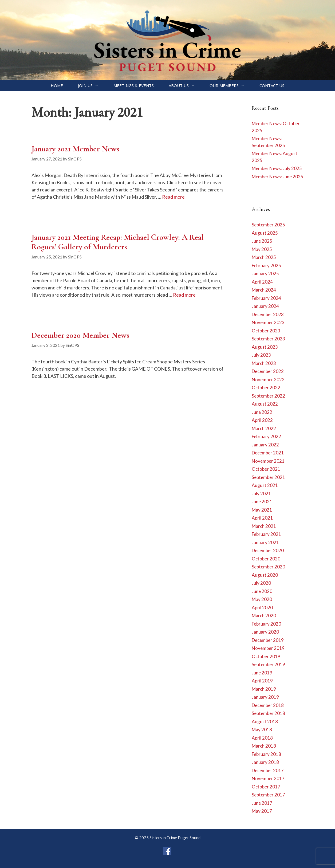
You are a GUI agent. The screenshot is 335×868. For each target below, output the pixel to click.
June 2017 (262, 803)
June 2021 (262, 502)
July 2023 (261, 355)
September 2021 (268, 477)
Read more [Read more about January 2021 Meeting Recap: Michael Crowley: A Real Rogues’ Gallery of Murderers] (184, 295)
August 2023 (265, 347)
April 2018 (262, 738)
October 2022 (266, 388)
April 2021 (262, 518)
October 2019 (266, 656)
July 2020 (261, 583)
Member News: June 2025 (277, 177)
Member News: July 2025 (277, 168)
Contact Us (272, 85)
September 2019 (268, 664)
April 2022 (262, 420)
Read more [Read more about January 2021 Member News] (173, 197)
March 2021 (264, 526)
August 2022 (265, 404)
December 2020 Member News (80, 335)
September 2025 (268, 225)
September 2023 (268, 339)
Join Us (92, 85)
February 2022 (266, 436)
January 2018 (265, 762)
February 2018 (266, 754)
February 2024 (266, 298)
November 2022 (268, 380)
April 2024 (262, 282)
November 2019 (268, 648)
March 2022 (264, 428)
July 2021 (261, 494)
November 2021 (268, 461)
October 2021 (266, 469)
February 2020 (266, 624)
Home (57, 85)
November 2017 (268, 778)
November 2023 (268, 322)
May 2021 (262, 510)
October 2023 (266, 331)
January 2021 (265, 542)
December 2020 (268, 550)
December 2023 (268, 314)
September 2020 (268, 567)
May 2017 (262, 811)
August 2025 (265, 233)
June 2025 (262, 241)
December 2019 (268, 640)
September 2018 (268, 713)
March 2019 (264, 689)
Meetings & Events (134, 85)
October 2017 (266, 787)
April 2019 (262, 681)
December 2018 (268, 705)
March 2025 (264, 257)
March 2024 (264, 290)
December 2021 (268, 453)
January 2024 (265, 306)
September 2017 (268, 795)
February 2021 (266, 534)
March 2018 (264, 746)
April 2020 (262, 608)
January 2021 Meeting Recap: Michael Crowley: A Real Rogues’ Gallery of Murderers (118, 242)
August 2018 (265, 722)
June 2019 (262, 673)
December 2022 (268, 371)
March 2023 (264, 363)
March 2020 (264, 616)
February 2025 (266, 266)
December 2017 (268, 770)
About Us (185, 85)
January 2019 (265, 697)
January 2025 (265, 274)
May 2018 (262, 730)
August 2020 (265, 575)
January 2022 (265, 445)
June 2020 (262, 591)
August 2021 (265, 485)
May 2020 (262, 599)
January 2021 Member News (75, 149)
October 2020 (266, 559)
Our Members (231, 85)
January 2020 (265, 632)
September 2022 (268, 396)
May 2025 (262, 249)
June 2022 (262, 412)
